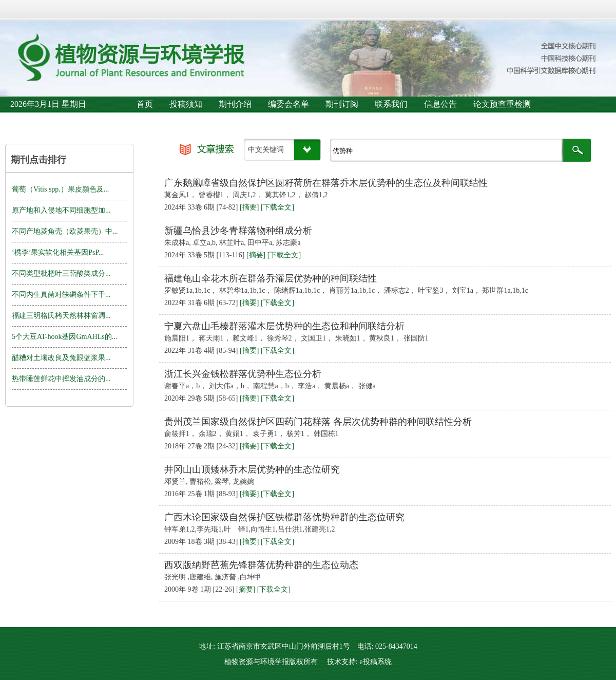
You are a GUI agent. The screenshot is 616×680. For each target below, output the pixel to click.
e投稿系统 (375, 662)
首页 (145, 104)
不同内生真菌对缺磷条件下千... (61, 295)
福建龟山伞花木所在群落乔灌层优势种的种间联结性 (271, 278)
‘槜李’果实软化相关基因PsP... (58, 252)
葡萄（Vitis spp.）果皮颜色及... (60, 189)
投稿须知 (186, 104)
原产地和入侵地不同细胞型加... (61, 210)
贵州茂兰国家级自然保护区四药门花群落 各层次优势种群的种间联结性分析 (318, 422)
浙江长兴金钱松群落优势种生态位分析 (243, 374)
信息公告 (440, 104)
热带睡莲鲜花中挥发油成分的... (61, 379)
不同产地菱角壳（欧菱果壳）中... (65, 231)
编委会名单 (288, 104)
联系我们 (391, 104)
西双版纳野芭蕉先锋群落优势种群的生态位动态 (261, 565)
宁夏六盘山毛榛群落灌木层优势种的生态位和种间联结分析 (284, 326)
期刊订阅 (342, 104)
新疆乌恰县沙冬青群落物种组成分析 (238, 231)
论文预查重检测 (502, 104)
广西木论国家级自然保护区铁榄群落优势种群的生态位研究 (284, 517)
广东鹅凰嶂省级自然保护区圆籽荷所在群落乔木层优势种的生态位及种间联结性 (326, 183)
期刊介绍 (235, 104)
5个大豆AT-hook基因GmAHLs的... (64, 337)
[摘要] (249, 207)
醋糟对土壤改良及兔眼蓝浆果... (61, 358)
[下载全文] (277, 207)
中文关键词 (266, 150)
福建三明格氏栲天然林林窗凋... (61, 316)
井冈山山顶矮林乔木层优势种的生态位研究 (252, 469)
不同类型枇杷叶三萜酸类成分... (61, 273)
